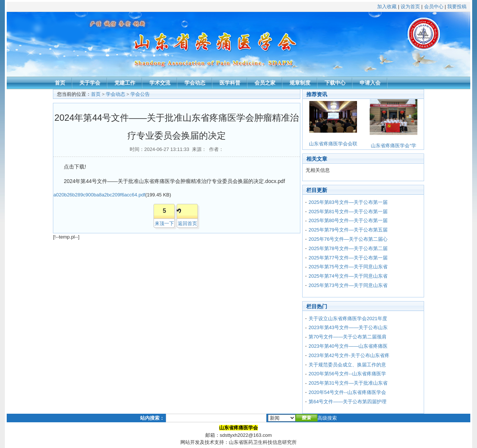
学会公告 (140, 94)
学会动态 (195, 83)
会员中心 (434, 7)
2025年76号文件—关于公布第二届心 (348, 239)
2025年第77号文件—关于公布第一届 (348, 258)
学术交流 (160, 83)
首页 (60, 83)
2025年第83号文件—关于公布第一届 (348, 202)
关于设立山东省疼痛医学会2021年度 (348, 318)
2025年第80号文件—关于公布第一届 (348, 220)
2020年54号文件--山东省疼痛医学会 (347, 392)
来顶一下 (164, 223)
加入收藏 (387, 7)
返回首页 (187, 223)
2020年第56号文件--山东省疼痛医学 (347, 374)
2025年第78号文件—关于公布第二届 (348, 248)
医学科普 (230, 83)
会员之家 (265, 83)
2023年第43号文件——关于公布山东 (348, 327)
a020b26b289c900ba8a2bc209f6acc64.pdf (99, 195)
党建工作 (125, 83)
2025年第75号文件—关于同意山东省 (348, 267)
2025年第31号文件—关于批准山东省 (348, 383)
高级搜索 (327, 418)
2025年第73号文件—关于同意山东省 (348, 285)
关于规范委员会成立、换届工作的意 (347, 365)
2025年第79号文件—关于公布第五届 (348, 230)
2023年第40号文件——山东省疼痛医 (348, 346)
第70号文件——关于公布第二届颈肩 (348, 337)
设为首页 (410, 7)
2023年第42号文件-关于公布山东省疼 (349, 355)
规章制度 (300, 83)
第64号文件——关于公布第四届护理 (348, 402)
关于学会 (90, 83)
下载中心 (335, 83)
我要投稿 (457, 7)
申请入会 (370, 83)
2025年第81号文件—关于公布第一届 (348, 212)
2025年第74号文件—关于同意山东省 (348, 276)
